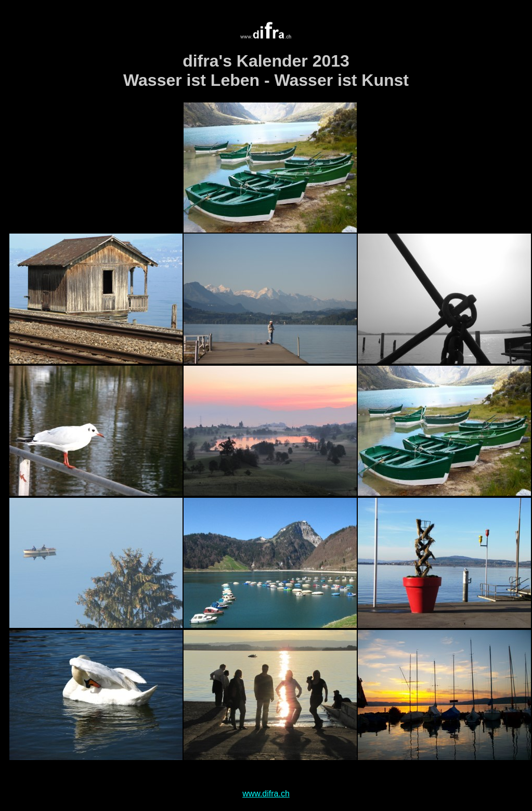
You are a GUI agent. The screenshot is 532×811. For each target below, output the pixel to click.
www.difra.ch (266, 794)
